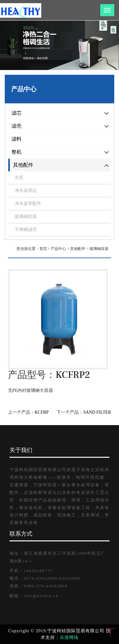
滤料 (17, 139)
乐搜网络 (69, 638)
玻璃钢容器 (26, 217)
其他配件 (23, 165)
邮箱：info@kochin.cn (34, 596)
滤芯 (17, 113)
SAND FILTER (97, 412)
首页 (43, 249)
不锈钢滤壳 (26, 230)
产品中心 (58, 249)
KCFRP (42, 412)
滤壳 (17, 126)
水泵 (19, 178)
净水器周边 (26, 191)
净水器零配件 (28, 204)
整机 (17, 152)
